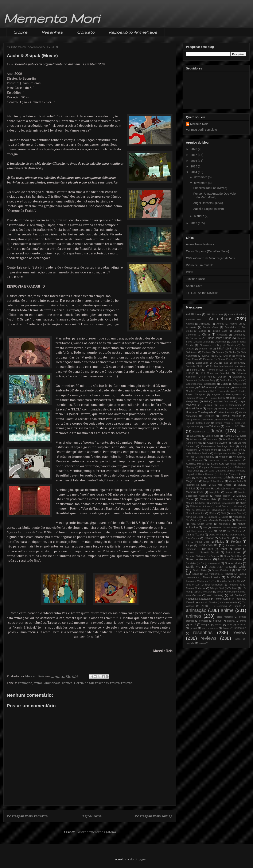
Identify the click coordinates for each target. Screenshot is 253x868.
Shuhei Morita (234, 563)
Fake (225, 363)
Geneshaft (191, 380)
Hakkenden (236, 398)
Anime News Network (200, 244)
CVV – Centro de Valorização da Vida (211, 258)
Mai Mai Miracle (222, 485)
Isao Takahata (212, 427)
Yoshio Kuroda (229, 602)
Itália (227, 427)
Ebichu (232, 352)
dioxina (231, 621)
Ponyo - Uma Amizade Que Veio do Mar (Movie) (215, 195)
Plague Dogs (202, 542)
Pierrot (239, 538)
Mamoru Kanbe (234, 489)
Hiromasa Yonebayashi (200, 412)
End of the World (233, 356)
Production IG (208, 545)
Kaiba (243, 436)
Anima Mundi (235, 314)
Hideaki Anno (194, 409)
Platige (220, 542)
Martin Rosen (222, 496)
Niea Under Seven (201, 524)
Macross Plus (215, 478)
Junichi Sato (213, 436)
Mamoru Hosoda (210, 489)
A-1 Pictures (193, 314)
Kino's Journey (206, 457)
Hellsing (208, 405)
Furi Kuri (207, 377)
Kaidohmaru (196, 439)
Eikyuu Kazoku (210, 356)
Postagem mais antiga (154, 816)
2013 (194, 223)
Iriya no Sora (193, 427)
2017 (194, 155)
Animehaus (52, 683)
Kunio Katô (218, 464)
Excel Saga (202, 363)
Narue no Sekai (194, 517)
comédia (204, 621)
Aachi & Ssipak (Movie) (209, 209)
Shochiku (191, 563)
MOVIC (200, 478)
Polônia (236, 542)
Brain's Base (220, 331)
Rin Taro (208, 549)
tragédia (190, 643)
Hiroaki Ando (236, 409)
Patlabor (209, 538)
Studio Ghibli (238, 567)
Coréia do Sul (84, 683)
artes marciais (225, 617)
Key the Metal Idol (232, 450)
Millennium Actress (200, 506)
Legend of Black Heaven (200, 474)
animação (25, 683)
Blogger (140, 859)
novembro (201, 183)
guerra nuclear (210, 628)
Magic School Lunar (214, 481)
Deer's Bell (221, 342)
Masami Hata (208, 499)
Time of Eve (193, 585)
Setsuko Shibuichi (196, 556)
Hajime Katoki (217, 398)
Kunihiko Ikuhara (196, 464)
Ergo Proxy (192, 359)
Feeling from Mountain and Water (228, 366)
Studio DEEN (216, 567)
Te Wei (231, 577)
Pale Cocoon (193, 538)
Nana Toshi (237, 513)
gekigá (193, 628)
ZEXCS (205, 606)
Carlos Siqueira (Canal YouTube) (207, 251)
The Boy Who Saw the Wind (227, 581)
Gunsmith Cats (226, 391)
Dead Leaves (203, 342)
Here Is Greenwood (230, 405)
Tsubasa (233, 588)
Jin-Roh (242, 432)
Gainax (222, 377)
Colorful (238, 335)
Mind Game (222, 506)
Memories (215, 503)
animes (67, 683)
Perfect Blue (225, 538)
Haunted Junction (223, 401)
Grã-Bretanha (206, 387)
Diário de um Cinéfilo (200, 265)
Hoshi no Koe (225, 420)
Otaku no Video (217, 535)
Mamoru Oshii (195, 492)
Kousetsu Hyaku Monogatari (225, 460)
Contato (86, 32)
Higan (210, 409)
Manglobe (215, 492)
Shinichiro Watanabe (230, 560)
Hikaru (221, 409)
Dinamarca (205, 345)
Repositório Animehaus (133, 32)
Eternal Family (226, 359)
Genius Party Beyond (231, 380)
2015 (194, 166)
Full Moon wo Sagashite (216, 373)
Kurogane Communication (213, 467)
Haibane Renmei (195, 398)
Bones (203, 331)
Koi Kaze (238, 457)
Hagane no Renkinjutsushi (227, 394)
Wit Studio (236, 595)
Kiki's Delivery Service (198, 453)
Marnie (229, 492)
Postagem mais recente (27, 816)
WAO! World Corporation (230, 592)
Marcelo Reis (199, 124)
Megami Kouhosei (195, 503)
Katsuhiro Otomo (217, 443)
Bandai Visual (211, 327)
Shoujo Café (194, 286)
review (115, 683)
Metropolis (230, 503)
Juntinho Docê (195, 279)
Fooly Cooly (235, 370)
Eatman (220, 352)
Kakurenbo (213, 439)
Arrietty (220, 324)
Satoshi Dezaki (210, 553)
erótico (219, 625)
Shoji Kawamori (210, 563)
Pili (188, 542)
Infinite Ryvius (222, 423)
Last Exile (209, 471)
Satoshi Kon (233, 553)
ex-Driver (242, 625)
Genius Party (208, 380)
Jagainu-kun (199, 432)
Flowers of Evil (215, 370)
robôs (238, 639)
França (190, 373)
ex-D (229, 625)
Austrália (191, 327)
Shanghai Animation (199, 559)
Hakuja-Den (192, 401)
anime (38, 683)
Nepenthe (241, 520)
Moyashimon (218, 510)
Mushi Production (195, 513)
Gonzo (224, 384)
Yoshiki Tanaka (209, 602)
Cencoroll (191, 335)
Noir (205, 527)
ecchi (193, 625)
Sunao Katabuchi (221, 570)
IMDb (189, 272)
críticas (217, 621)
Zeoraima (222, 606)
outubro (199, 216)
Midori (243, 503)
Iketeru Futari (203, 423)
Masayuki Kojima (232, 499)
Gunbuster (225, 387)
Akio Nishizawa (215, 314)
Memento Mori (51, 18)
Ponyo (189, 545)
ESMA (221, 349)
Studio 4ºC (193, 567)
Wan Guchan (193, 595)
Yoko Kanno (223, 599)
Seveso (215, 556)
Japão (217, 431)
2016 (194, 161)
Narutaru (212, 517)
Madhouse (233, 477)
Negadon (238, 517)
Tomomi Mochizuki (196, 588)
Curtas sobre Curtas (219, 338)
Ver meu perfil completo (201, 130)
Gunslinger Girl (206, 391)
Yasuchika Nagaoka (198, 599)
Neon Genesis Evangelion (217, 520)
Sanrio (237, 549)
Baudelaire (230, 327)
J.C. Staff (240, 426)
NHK (223, 513)
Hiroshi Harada (226, 412)
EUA (233, 349)
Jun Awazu (196, 436)
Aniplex (190, 324)
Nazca (225, 517)
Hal (206, 401)
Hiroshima (209, 416)
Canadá (238, 331)
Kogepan (223, 457)
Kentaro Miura (209, 450)
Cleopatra (222, 335)
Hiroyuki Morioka (231, 416)
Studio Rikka (200, 570)
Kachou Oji (230, 436)
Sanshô (190, 553)
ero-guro (206, 625)
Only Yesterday (235, 531)
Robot (223, 549)
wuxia (202, 643)
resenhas (102, 683)
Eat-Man (206, 352)
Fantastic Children (196, 366)
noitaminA (240, 628)
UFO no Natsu (205, 592)
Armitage (205, 324)
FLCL (215, 363)
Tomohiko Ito (235, 585)
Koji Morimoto (194, 460)
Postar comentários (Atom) (96, 832)
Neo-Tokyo (192, 520)
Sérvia (196, 574)
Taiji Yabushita (212, 574)
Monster (238, 506)
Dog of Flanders (227, 345)
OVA (220, 531)
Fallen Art (238, 363)
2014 (194, 172)
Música (213, 513)
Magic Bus (192, 481)
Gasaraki (237, 377)
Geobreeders (193, 384)
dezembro (201, 177)
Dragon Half (205, 349)
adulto (238, 606)
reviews (127, 683)
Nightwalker (225, 524)
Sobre (20, 32)
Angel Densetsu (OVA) (208, 203)
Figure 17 (196, 370)
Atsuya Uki (236, 324)
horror (226, 628)
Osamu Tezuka (195, 535)
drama (243, 621)
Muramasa (236, 510)
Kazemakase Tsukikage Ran (217, 446)
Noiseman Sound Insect (224, 527)
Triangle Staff (217, 588)
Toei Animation (214, 585)
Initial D (238, 423)
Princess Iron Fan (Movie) (210, 188)
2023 (194, 149)
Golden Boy (210, 384)
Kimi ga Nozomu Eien (226, 453)
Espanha (208, 359)
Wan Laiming (215, 595)
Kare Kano (228, 439)
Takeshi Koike (211, 577)
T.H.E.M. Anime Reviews (202, 293)
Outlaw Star (236, 535)
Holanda (209, 420)
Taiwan (229, 574)
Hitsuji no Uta (193, 420)
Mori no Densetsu (196, 510)
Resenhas (52, 32)
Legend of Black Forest (230, 471)
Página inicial (91, 816)
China (206, 334)
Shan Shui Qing (233, 556)
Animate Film (194, 319)
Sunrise (241, 570)
